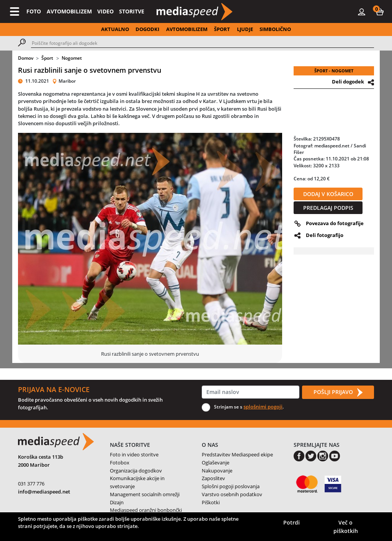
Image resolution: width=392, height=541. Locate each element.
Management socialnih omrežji (145, 494)
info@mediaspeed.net (44, 492)
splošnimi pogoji (263, 407)
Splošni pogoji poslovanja (231, 486)
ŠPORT (222, 29)
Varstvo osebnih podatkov (232, 494)
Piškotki (211, 502)
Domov (26, 58)
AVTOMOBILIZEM (69, 11)
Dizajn (117, 502)
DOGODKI (147, 29)
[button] (380, 11)
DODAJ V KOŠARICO (328, 194)
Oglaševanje (216, 463)
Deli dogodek (348, 82)
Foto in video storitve (134, 454)
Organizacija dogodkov (136, 471)
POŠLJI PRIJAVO (338, 392)
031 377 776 (31, 484)
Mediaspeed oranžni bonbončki (146, 510)
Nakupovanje (217, 471)
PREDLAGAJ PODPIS (328, 208)
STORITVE (132, 11)
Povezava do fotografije (335, 223)
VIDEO (105, 11)
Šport (47, 58)
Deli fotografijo (325, 235)
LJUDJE (245, 29)
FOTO (34, 11)
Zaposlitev (213, 478)
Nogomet (72, 58)
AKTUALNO (115, 29)
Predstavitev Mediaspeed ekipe (237, 454)
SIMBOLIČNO (275, 29)
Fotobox (120, 463)
